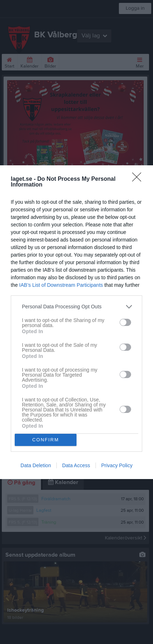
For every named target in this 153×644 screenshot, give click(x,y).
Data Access (76, 465)
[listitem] (76, 307)
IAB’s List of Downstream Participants (61, 285)
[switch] (125, 322)
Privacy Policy (117, 465)
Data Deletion (36, 465)
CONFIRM (46, 440)
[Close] (139, 179)
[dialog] (76, 322)
